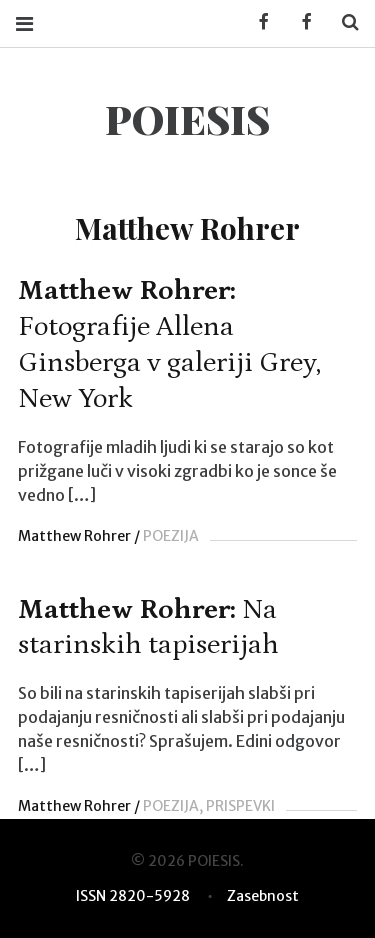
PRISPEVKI (240, 806)
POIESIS (187, 118)
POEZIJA (171, 536)
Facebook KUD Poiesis (257, 22)
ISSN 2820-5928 (133, 896)
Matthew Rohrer (74, 536)
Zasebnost (263, 896)
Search (343, 22)
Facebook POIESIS (300, 22)
